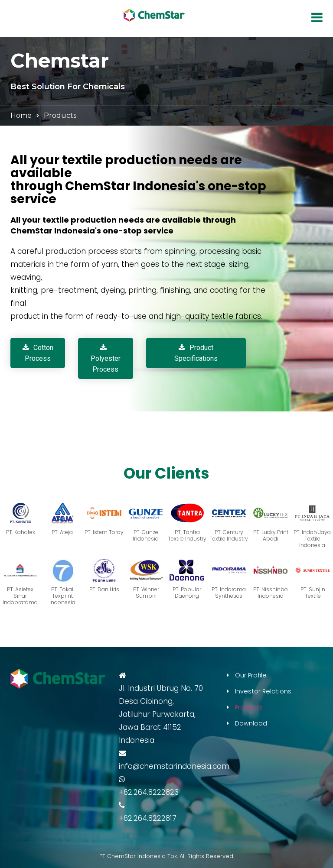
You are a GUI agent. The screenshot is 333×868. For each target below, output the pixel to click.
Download (251, 723)
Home (21, 115)
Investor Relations (263, 691)
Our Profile (251, 675)
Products (249, 707)
